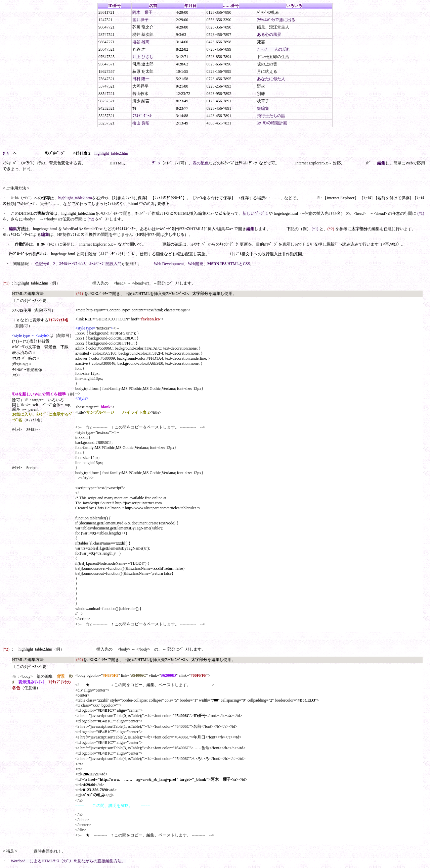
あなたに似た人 (271, 79)
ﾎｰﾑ (6, 153)
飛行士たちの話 (271, 116)
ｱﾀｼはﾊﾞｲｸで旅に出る (276, 20)
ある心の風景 (269, 35)
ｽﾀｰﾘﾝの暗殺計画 (272, 123)
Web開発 (196, 264)
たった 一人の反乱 (274, 49)
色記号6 (42, 264)
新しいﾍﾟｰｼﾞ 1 (255, 213)
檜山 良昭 (141, 123)
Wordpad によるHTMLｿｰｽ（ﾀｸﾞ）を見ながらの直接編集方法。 (68, 861)
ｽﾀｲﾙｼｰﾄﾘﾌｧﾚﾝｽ (72, 264)
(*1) (421, 213)
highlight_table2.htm (111, 153)
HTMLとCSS (239, 264)
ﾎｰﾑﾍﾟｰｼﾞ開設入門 (105, 264)
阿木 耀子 (142, 12)
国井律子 (140, 20)
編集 (381, 163)
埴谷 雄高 (141, 42)
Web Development (169, 264)
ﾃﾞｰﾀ (156, 163)
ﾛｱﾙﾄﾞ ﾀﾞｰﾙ (142, 116)
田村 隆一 (141, 79)
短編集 (263, 108)
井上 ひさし (143, 57)
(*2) (91, 219)
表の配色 (201, 163)
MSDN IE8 (217, 264)
